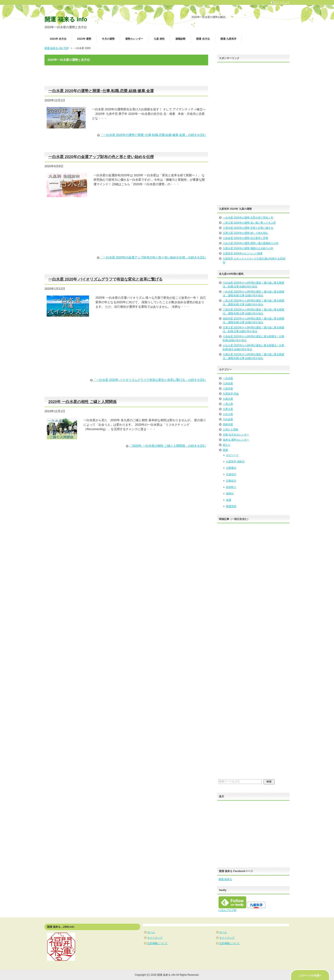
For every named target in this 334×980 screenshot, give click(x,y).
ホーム (151, 932)
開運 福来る (225, 879)
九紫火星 (228, 399)
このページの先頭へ (310, 976)
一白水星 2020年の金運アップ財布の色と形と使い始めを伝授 (101, 157)
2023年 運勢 (84, 39)
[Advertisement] (126, 231)
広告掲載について (157, 943)
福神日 (230, 494)
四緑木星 (228, 424)
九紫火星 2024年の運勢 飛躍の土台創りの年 (248, 248)
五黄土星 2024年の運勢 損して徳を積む (245, 233)
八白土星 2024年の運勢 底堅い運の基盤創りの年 (251, 243)
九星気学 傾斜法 (235, 462)
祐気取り (231, 487)
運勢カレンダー (134, 39)
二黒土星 (228, 404)
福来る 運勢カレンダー (236, 440)
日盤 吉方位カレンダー (236, 435)
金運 (229, 500)
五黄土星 (228, 409)
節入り (227, 445)
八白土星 (228, 414)
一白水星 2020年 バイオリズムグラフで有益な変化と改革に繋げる (105, 279)
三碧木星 (228, 389)
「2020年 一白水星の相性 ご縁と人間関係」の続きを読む (168, 446)
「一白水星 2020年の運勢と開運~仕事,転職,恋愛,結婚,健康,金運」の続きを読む (153, 135)
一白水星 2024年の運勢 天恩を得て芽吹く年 (248, 218)
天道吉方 (231, 474)
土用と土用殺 (230, 430)
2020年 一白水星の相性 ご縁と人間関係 (82, 402)
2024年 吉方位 (58, 39)
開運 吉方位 (203, 39)
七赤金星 (228, 383)
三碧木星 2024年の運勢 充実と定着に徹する (248, 228)
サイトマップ (155, 938)
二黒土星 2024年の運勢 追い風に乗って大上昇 (249, 223)
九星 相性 (159, 39)
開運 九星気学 (228, 39)
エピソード (232, 455)
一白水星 (228, 378)
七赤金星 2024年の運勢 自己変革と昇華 (245, 238)
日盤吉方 (231, 481)
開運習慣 (231, 506)
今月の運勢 (108, 39)
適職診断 (180, 39)
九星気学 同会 (231, 394)
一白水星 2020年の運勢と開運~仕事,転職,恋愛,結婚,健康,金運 (101, 91)
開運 (225, 450)
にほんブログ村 (227, 910)
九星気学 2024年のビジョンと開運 (243, 253)
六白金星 (228, 419)
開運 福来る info (66, 19)
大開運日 (231, 468)
